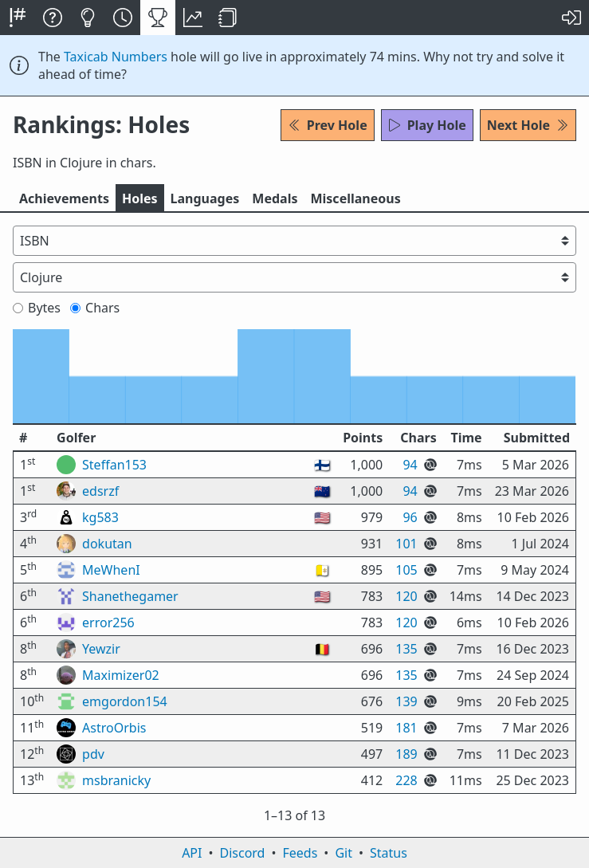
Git (344, 853)
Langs (205, 198)
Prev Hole (328, 125)
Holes (140, 198)
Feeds (300, 853)
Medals (275, 198)
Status (389, 853)
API (192, 853)
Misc (355, 198)
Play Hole (427, 125)
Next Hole (528, 125)
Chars (95, 308)
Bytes (37, 308)
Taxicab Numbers (116, 57)
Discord (243, 853)
